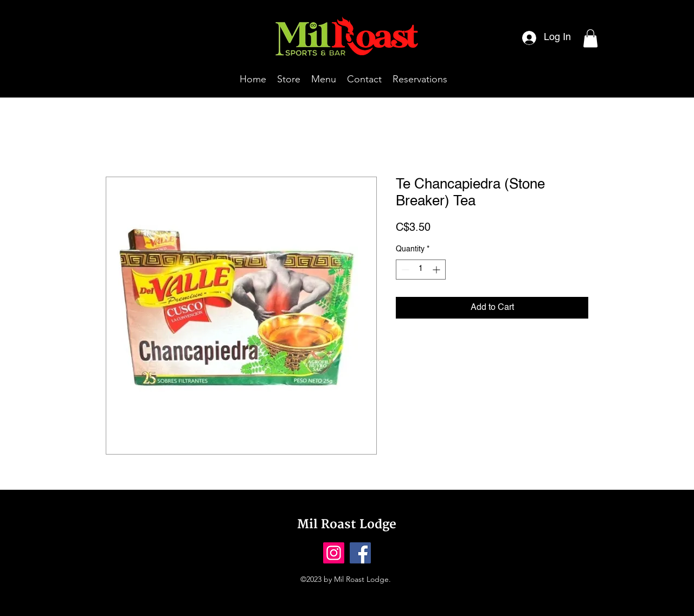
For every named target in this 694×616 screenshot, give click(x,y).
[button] (590, 38)
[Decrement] (404, 270)
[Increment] (437, 270)
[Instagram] (334, 553)
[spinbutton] (421, 270)
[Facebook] (360, 553)
